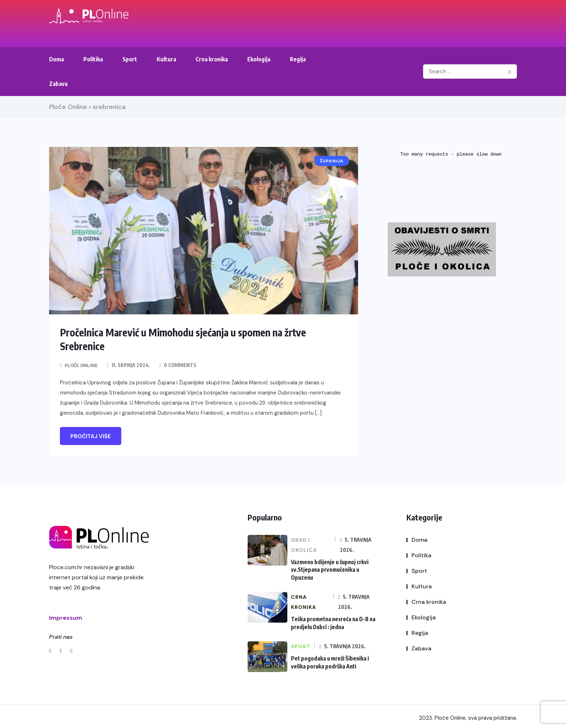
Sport (130, 59)
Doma (56, 59)
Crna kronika (212, 59)
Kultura (166, 59)
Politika (93, 59)
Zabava (58, 84)
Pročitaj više (91, 436)
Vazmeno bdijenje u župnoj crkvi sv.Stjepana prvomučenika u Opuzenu (329, 568)
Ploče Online (82, 365)
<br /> (452, 174)
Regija (298, 59)
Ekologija (259, 59)
